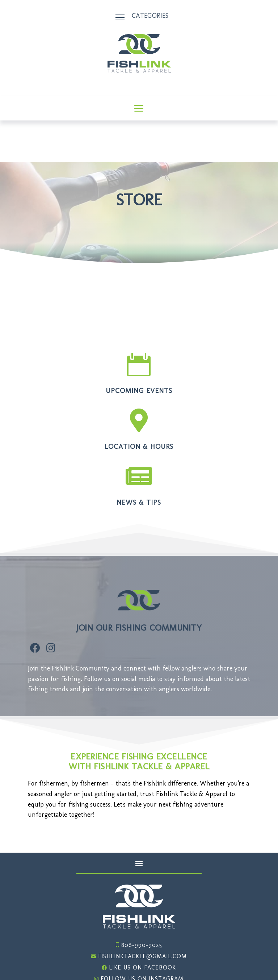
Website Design (227, 962)
